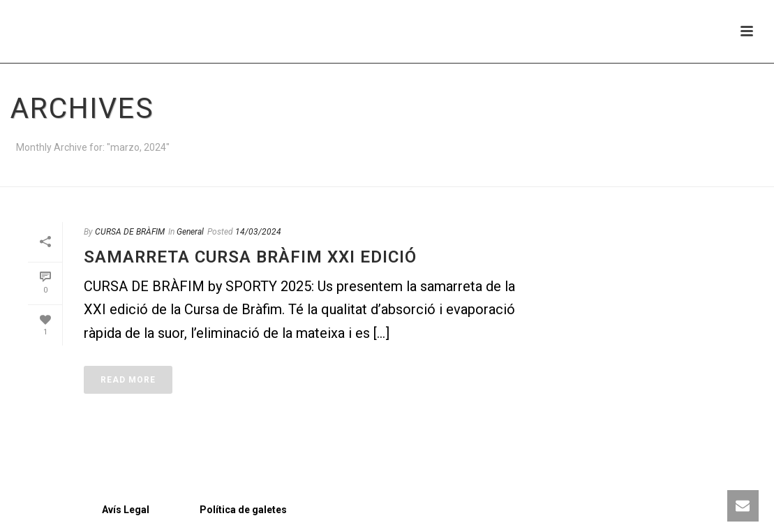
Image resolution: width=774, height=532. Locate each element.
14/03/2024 (258, 232)
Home (734, 173)
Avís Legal (82, 510)
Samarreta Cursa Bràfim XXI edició (250, 257)
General (190, 232)
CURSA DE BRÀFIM (130, 232)
